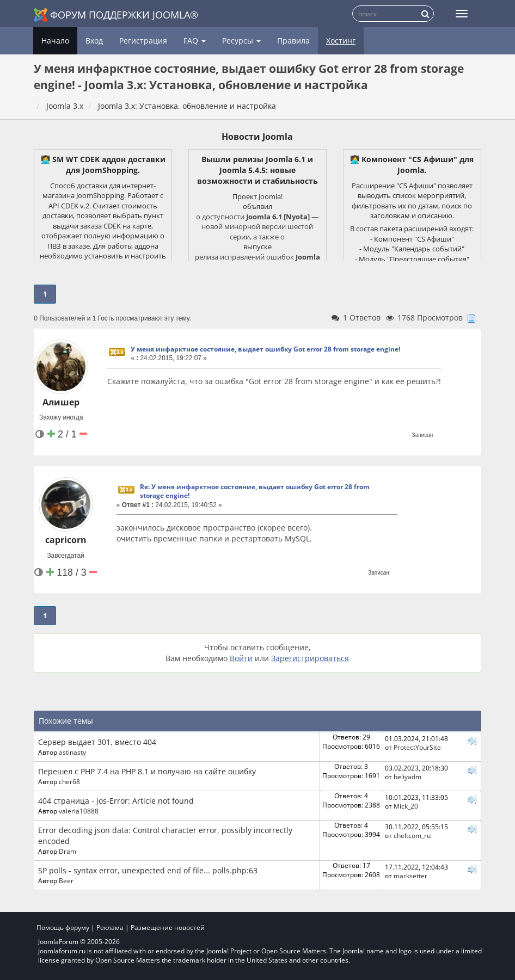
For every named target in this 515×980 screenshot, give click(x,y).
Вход (94, 41)
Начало (55, 41)
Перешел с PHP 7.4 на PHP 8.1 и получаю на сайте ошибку (147, 771)
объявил (257, 206)
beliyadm (407, 776)
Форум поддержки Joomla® (116, 15)
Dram (68, 851)
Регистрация (143, 41)
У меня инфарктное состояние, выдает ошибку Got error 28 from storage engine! (265, 349)
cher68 (69, 781)
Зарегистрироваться (310, 658)
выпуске (257, 246)
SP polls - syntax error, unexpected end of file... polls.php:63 (148, 870)
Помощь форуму (63, 927)
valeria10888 (79, 811)
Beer (66, 880)
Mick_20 (406, 806)
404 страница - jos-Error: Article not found (116, 801)
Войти (241, 658)
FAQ (195, 41)
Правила (293, 41)
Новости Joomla (257, 137)
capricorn (66, 540)
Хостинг (341, 41)
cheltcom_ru (412, 835)
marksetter (410, 876)
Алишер (61, 402)
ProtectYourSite (417, 747)
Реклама (110, 927)
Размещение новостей (168, 927)
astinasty (72, 752)
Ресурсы (241, 41)
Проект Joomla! (257, 196)
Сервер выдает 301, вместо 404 (97, 742)
